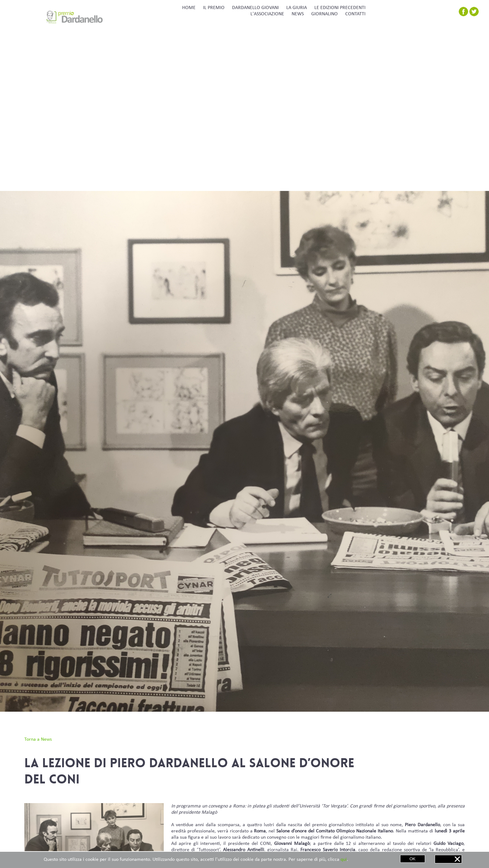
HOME (189, 8)
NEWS (298, 14)
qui (344, 860)
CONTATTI (355, 14)
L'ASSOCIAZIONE (267, 14)
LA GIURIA (297, 8)
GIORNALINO (324, 14)
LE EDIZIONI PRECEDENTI (340, 8)
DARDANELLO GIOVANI (255, 8)
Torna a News (38, 739)
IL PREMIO (214, 8)
